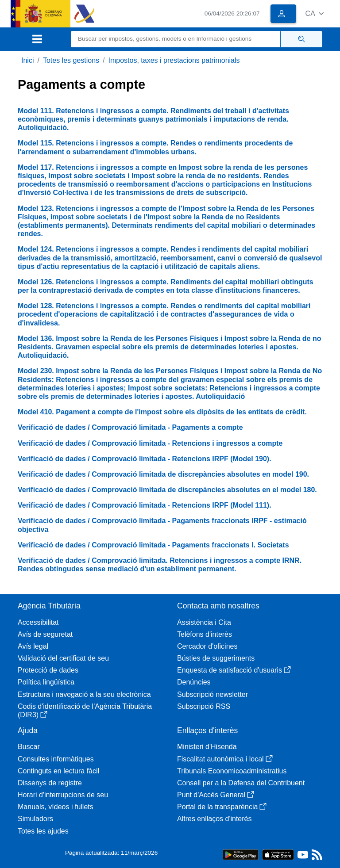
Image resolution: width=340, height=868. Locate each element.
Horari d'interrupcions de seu (63, 795)
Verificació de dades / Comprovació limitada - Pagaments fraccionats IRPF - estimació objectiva (162, 525)
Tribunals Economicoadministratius (232, 771)
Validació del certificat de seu (63, 658)
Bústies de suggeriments (216, 658)
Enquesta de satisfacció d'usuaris (234, 670)
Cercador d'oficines (207, 646)
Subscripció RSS (204, 706)
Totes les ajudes (43, 831)
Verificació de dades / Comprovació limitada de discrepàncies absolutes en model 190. (163, 474)
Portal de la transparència (222, 807)
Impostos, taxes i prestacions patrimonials (174, 60)
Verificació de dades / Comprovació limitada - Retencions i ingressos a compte (150, 443)
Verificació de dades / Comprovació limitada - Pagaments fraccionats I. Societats (153, 545)
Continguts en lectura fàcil (58, 771)
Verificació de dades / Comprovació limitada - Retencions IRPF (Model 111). (145, 505)
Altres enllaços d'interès (214, 819)
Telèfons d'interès (205, 634)
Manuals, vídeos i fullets (56, 807)
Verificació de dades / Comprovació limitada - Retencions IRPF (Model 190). (145, 459)
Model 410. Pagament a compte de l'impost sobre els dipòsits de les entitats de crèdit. (162, 412)
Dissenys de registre (50, 783)
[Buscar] (176, 39)
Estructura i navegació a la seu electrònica (84, 694)
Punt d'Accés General (216, 795)
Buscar (29, 747)
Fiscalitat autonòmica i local (225, 759)
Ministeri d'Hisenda (207, 747)
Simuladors (35, 819)
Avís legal (33, 646)
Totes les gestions (71, 60)
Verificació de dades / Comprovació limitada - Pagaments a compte (130, 427)
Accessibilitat (38, 622)
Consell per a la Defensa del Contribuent (241, 783)
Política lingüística (46, 682)
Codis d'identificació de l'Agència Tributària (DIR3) (85, 711)
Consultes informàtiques (56, 759)
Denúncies (194, 682)
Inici (27, 60)
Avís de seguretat (45, 634)
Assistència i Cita (204, 622)
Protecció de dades (48, 670)
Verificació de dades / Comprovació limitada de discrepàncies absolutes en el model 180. (167, 490)
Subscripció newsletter (212, 694)
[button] (315, 13)
